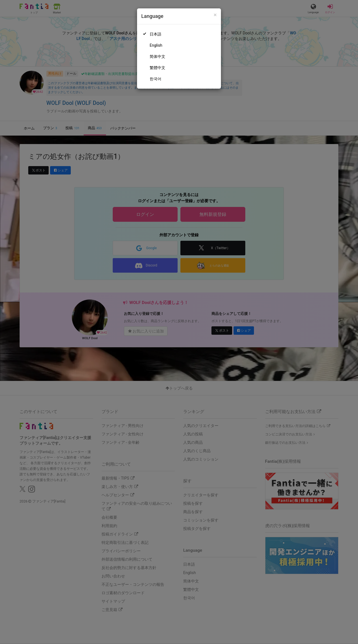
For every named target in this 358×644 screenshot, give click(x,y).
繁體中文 (157, 68)
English (156, 45)
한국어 (156, 79)
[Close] (215, 15)
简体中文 (157, 56)
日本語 (156, 34)
